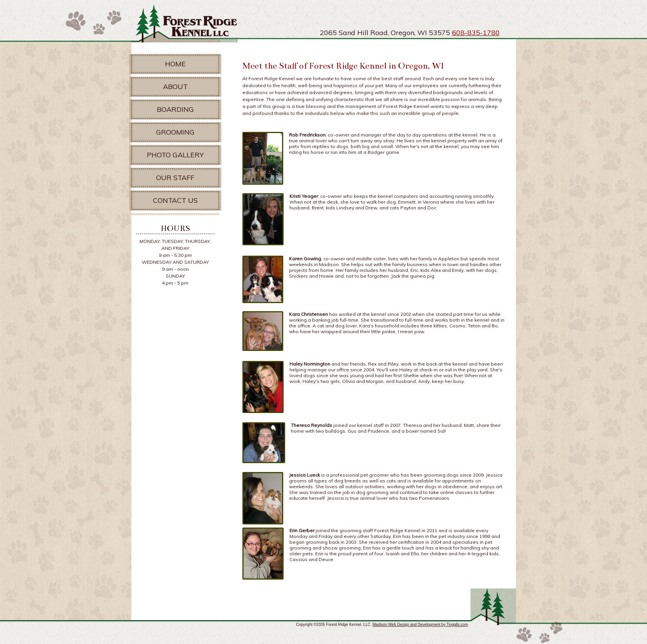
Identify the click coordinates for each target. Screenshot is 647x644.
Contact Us (175, 200)
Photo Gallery (175, 155)
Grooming (175, 132)
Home (175, 64)
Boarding (175, 109)
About (175, 87)
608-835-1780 (476, 33)
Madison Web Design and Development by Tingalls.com (420, 625)
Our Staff (175, 178)
